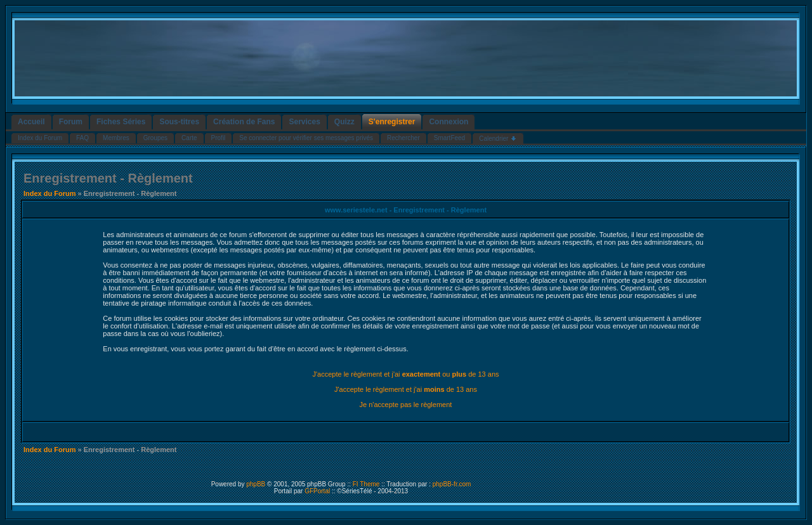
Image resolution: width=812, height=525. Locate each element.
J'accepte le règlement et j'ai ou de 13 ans (405, 374)
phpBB (256, 484)
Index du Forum (50, 193)
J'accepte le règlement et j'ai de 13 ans (406, 389)
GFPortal (317, 491)
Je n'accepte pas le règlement (406, 405)
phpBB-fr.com (452, 484)
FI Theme (366, 484)
